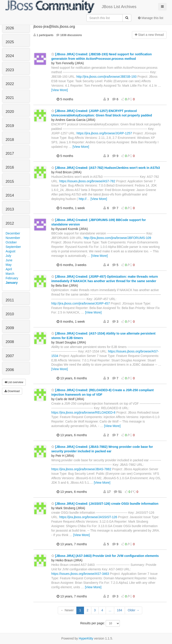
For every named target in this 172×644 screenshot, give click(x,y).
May (9, 265)
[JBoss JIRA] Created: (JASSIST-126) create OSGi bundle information (105, 504)
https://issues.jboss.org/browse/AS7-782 (87, 181)
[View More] (60, 90)
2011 (10, 300)
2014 (10, 195)
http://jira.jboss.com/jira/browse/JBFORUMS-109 (117, 238)
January (12, 283)
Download (12, 391)
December (13, 233)
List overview (14, 382)
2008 (10, 342)
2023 (10, 70)
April (9, 269)
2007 (10, 356)
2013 (10, 209)
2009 (10, 328)
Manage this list (151, 18)
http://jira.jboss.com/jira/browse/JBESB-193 (106, 77)
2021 (10, 98)
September (13, 247)
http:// (83, 199)
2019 (10, 126)
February (12, 278)
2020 (10, 112)
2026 (10, 28)
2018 (10, 140)
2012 (10, 223)
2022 (10, 84)
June (9, 260)
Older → (133, 610)
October (11, 242)
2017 (10, 153)
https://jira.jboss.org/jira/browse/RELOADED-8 (83, 412)
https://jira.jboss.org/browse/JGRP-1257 (104, 133)
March (10, 274)
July (8, 256)
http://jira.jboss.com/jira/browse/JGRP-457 (81, 303)
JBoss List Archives (71, 7)
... (110, 610)
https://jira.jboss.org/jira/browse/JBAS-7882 (81, 469)
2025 (10, 42)
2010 (10, 314)
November (13, 238)
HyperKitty (86, 638)
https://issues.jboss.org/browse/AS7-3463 (80, 574)
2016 (10, 167)
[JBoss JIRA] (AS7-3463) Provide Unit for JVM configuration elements (105, 556)
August (11, 251)
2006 (10, 370)
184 (119, 610)
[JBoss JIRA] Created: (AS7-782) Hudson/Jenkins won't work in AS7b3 (106, 168)
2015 (10, 181)
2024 (10, 56)
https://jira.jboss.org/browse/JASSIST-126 (88, 517)
